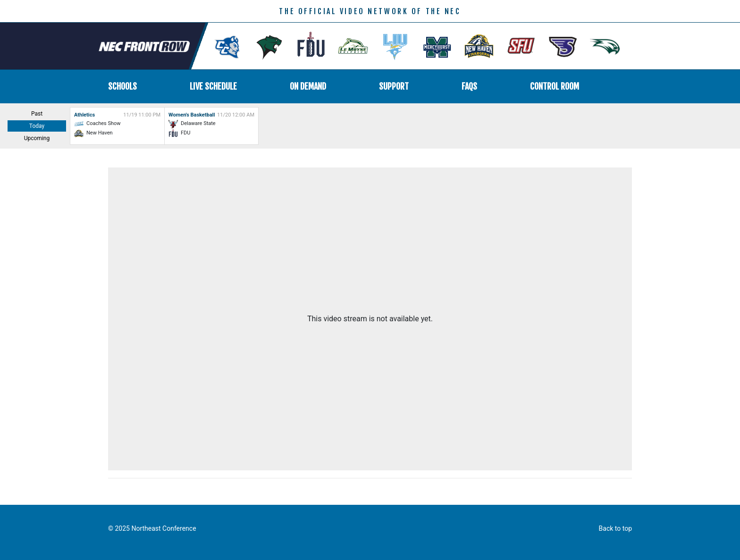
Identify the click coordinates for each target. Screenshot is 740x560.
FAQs (469, 86)
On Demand (308, 86)
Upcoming (37, 138)
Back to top (615, 528)
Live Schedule (213, 86)
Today (37, 126)
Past (37, 114)
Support (394, 86)
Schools (122, 86)
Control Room (555, 86)
